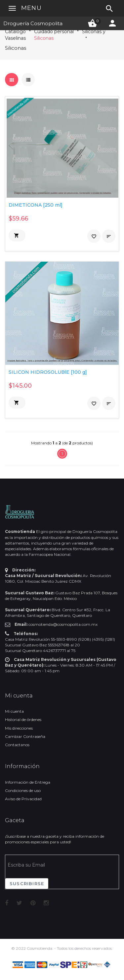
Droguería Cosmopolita (33, 23)
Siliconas (44, 38)
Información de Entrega (28, 782)
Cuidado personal (54, 32)
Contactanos (17, 745)
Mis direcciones (19, 728)
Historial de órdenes (23, 719)
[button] (17, 235)
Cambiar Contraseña (25, 736)
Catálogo (15, 32)
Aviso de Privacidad (23, 799)
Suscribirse (27, 883)
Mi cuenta (14, 711)
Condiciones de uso (23, 790)
